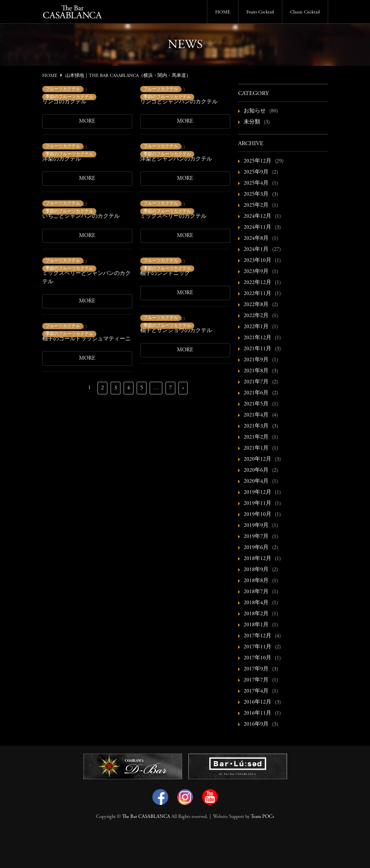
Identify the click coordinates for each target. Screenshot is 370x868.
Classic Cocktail (305, 12)
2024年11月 (257, 228)
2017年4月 (256, 691)
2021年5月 (256, 404)
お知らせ (255, 111)
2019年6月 (256, 548)
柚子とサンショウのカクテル (176, 331)
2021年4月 (256, 415)
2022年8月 (256, 305)
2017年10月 (257, 658)
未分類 (252, 122)
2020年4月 (256, 482)
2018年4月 (256, 603)
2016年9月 (256, 724)
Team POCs (262, 817)
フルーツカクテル (63, 89)
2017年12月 (257, 636)
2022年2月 (256, 316)
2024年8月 (256, 239)
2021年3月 (256, 426)
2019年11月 (257, 504)
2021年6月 (256, 393)
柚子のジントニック (165, 274)
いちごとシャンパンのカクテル (81, 217)
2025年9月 (256, 172)
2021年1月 (256, 448)
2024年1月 (256, 250)
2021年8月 (256, 371)
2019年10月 (257, 515)
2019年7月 (256, 537)
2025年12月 (257, 161)
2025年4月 (256, 183)
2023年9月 (256, 272)
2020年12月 (257, 459)
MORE (87, 121)
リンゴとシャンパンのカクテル (179, 102)
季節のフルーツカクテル (69, 97)
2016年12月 (257, 702)
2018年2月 (256, 614)
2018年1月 (256, 625)
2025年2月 (256, 205)
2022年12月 (257, 283)
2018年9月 (256, 570)
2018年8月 (256, 581)
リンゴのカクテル (64, 102)
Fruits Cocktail (260, 12)
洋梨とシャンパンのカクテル (176, 159)
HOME (223, 12)
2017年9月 (256, 669)
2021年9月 (256, 360)
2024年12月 (257, 217)
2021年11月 (257, 349)
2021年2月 (256, 437)
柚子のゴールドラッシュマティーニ (86, 339)
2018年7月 (256, 592)
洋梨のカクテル (62, 159)
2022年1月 (256, 327)
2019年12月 (257, 493)
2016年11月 (257, 713)
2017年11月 (257, 647)
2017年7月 (256, 680)
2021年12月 (257, 338)
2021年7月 (256, 382)
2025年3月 (256, 194)
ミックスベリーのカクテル (173, 217)
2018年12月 (257, 559)
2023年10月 (257, 261)
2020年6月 (256, 470)
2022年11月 (257, 294)
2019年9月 (256, 526)
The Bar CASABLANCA (146, 817)
